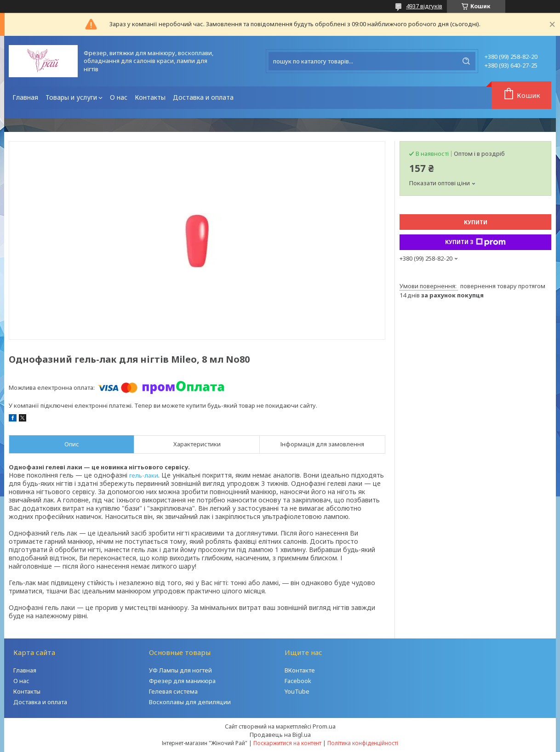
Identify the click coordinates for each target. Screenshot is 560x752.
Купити (476, 222)
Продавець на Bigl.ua (280, 735)
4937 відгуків (424, 6)
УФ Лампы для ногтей (180, 670)
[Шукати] (466, 61)
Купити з (475, 242)
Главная (25, 97)
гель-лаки (144, 475)
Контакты (150, 97)
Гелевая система (173, 691)
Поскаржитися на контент (287, 743)
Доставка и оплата (203, 97)
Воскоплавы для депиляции (190, 702)
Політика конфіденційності (363, 743)
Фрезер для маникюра (182, 681)
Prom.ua (324, 726)
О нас (119, 97)
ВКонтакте (300, 670)
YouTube (297, 691)
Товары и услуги (71, 97)
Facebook (298, 681)
